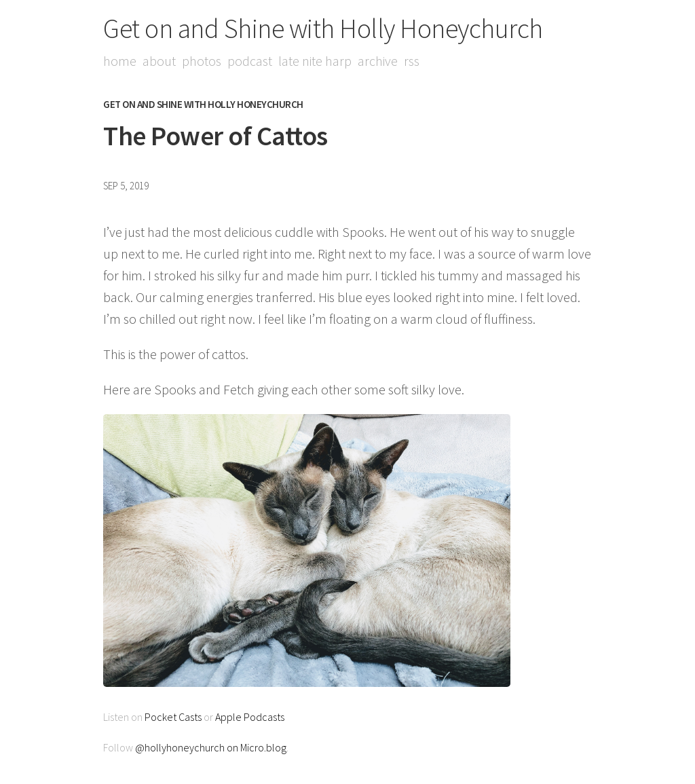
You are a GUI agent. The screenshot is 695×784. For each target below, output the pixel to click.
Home (120, 61)
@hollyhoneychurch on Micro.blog (211, 747)
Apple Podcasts (250, 717)
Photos (202, 61)
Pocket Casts (173, 717)
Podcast (250, 61)
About (159, 61)
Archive (378, 61)
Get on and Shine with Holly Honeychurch (323, 29)
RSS (412, 61)
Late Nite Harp (315, 61)
